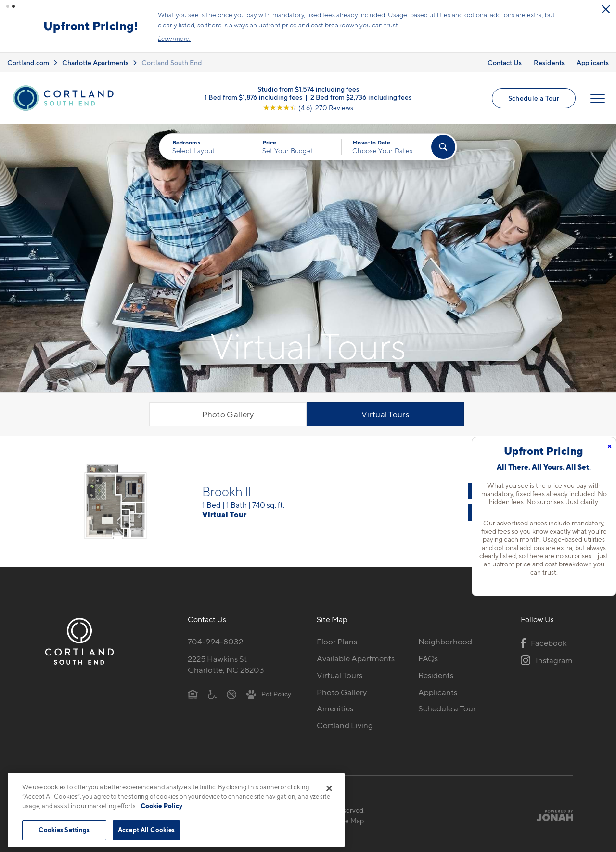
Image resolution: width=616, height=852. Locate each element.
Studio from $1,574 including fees (308, 85)
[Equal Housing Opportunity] (193, 691)
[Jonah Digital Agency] (550, 812)
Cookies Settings (64, 830)
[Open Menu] (598, 95)
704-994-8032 (215, 638)
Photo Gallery (228, 411)
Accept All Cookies (146, 830)
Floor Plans (337, 638)
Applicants (593, 59)
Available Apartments (356, 655)
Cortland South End (172, 59)
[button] (8, 6)
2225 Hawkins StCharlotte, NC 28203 (226, 661)
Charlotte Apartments (95, 59)
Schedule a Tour (534, 95)
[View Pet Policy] (269, 691)
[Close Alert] (217, 12)
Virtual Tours (385, 411)
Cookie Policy (161, 806)
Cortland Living (345, 722)
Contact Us (505, 59)
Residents (549, 59)
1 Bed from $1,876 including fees (253, 94)
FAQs (428, 655)
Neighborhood (445, 638)
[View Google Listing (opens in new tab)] (308, 104)
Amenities (335, 706)
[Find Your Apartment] (443, 144)
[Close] (329, 788)
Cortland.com (28, 59)
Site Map (351, 818)
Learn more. (401, 37)
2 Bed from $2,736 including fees (361, 94)
